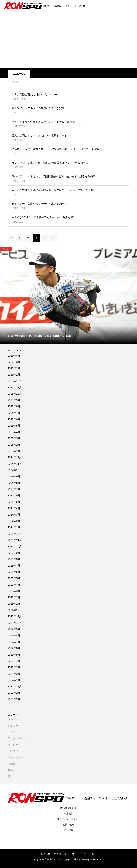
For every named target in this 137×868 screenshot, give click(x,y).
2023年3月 (14, 591)
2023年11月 (15, 540)
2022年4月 (14, 661)
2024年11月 (15, 464)
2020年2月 (14, 699)
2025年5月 (14, 426)
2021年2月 (14, 693)
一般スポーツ (15, 751)
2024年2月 (14, 521)
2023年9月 (14, 553)
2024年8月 (14, 483)
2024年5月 (14, 502)
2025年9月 (14, 400)
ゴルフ (12, 719)
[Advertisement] (68, 40)
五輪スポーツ (15, 757)
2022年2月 (14, 674)
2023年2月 (14, 597)
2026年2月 (14, 368)
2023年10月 (15, 546)
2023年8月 (14, 559)
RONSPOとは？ (68, 808)
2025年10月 (15, 394)
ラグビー (13, 745)
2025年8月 (14, 406)
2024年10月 (15, 470)
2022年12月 (15, 610)
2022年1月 (14, 680)
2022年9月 (14, 629)
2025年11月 (15, 387)
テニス (12, 732)
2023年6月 (14, 572)
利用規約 (69, 814)
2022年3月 (14, 667)
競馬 (10, 770)
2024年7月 (14, 489)
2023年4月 (14, 585)
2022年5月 (14, 655)
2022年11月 (15, 616)
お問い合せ (69, 825)
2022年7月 (14, 642)
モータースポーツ (18, 738)
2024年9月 (14, 477)
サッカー (13, 726)
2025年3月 (14, 438)
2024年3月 (14, 515)
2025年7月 (14, 413)
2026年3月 (14, 362)
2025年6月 (14, 419)
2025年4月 (14, 432)
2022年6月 (14, 648)
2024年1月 (14, 527)
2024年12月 (15, 457)
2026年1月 (14, 375)
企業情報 (69, 830)
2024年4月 (14, 508)
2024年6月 (14, 495)
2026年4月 (14, 356)
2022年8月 (14, 636)
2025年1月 (14, 451)
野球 (10, 776)
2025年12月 (15, 381)
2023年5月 (14, 578)
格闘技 (12, 764)
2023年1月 (14, 604)
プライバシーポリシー (69, 819)
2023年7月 (14, 566)
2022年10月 (15, 623)
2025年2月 (14, 445)
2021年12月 (15, 686)
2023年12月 (15, 534)
